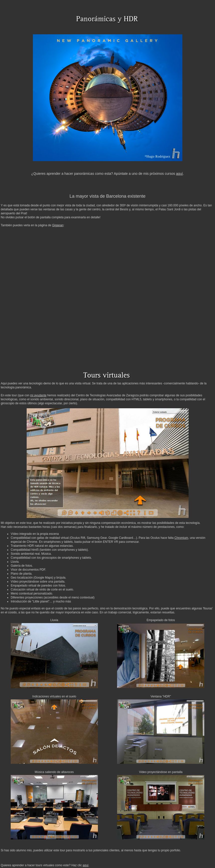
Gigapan (58, 225)
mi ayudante (38, 395)
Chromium (181, 538)
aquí (179, 174)
